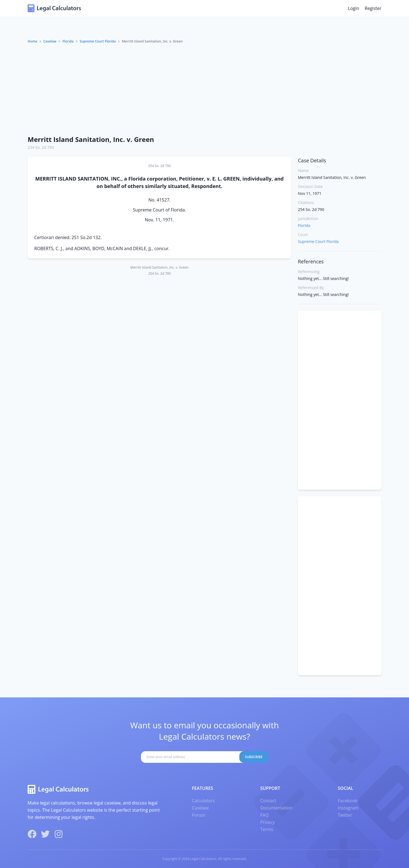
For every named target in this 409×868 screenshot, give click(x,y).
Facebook (348, 801)
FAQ (265, 815)
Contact (268, 801)
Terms (267, 829)
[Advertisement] (204, 89)
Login (354, 8)
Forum (199, 815)
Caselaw (50, 41)
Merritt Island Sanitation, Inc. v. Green (91, 139)
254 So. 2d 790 (41, 147)
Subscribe (254, 757)
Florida (68, 41)
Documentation (276, 808)
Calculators (203, 801)
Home (32, 41)
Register (373, 8)
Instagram (348, 808)
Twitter (345, 815)
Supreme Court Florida (98, 41)
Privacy (268, 822)
